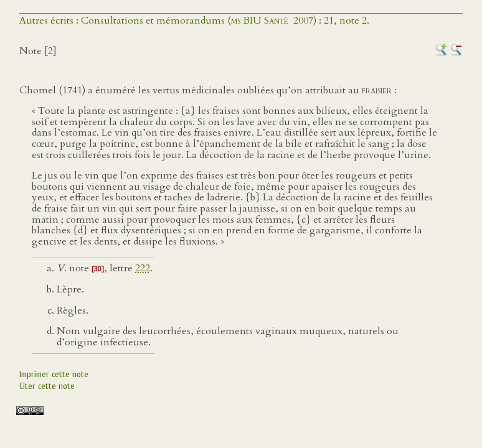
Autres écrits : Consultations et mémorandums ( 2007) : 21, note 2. (194, 21)
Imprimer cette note (54, 374)
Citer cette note (47, 386)
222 (143, 268)
